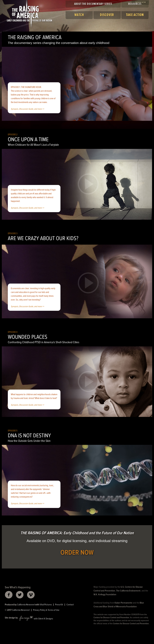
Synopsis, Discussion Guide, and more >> (27, 109)
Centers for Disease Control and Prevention (111, 618)
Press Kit (59, 605)
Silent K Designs (46, 619)
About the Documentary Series (93, 4)
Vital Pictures (46, 605)
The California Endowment (128, 591)
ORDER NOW (77, 553)
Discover (107, 15)
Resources (135, 4)
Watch (79, 15)
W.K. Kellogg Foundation (105, 595)
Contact (70, 605)
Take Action (135, 15)
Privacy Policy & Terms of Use (46, 610)
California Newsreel (26, 605)
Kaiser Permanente (123, 603)
